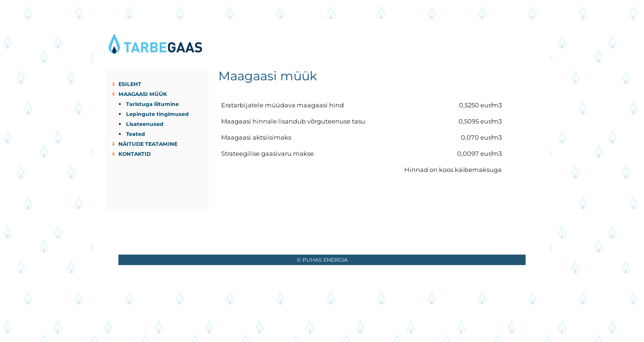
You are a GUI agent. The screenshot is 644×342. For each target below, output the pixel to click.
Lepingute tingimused (157, 114)
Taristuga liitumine (152, 104)
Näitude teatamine (148, 144)
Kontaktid (135, 154)
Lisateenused (145, 124)
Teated (136, 134)
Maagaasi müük (143, 94)
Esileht (130, 84)
